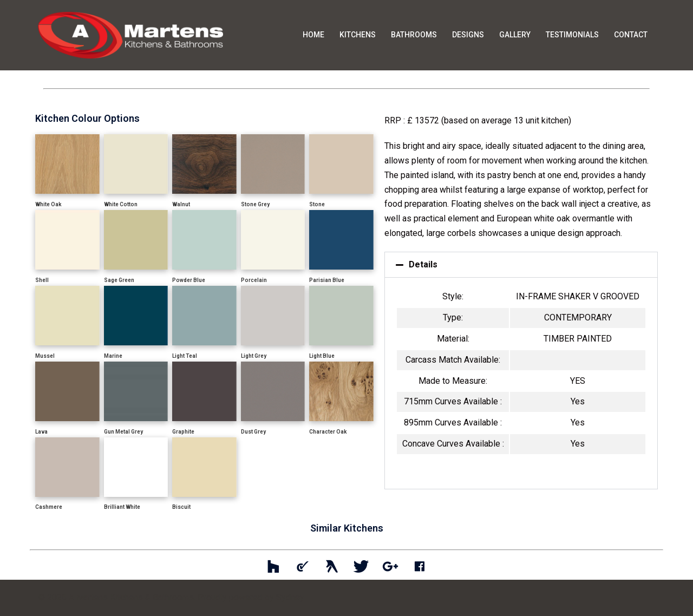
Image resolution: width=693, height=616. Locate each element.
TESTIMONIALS (572, 35)
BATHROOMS (414, 35)
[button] (521, 265)
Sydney (290, 597)
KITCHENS (358, 35)
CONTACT (631, 35)
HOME (313, 35)
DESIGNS (468, 35)
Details (423, 264)
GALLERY (515, 35)
